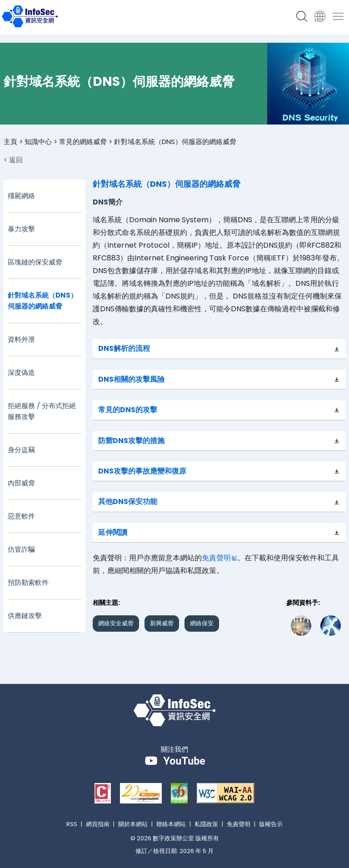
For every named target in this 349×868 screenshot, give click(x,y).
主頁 (10, 142)
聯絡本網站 (171, 824)
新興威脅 (162, 623)
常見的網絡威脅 (83, 142)
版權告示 (271, 824)
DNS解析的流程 (124, 348)
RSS (72, 824)
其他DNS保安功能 (128, 501)
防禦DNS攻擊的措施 (131, 441)
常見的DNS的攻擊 (128, 410)
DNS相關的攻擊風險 (131, 379)
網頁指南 (98, 824)
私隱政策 (206, 824)
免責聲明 (216, 558)
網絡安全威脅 (116, 623)
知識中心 (38, 142)
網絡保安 (202, 623)
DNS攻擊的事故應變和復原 (142, 471)
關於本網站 (133, 824)
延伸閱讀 (113, 532)
